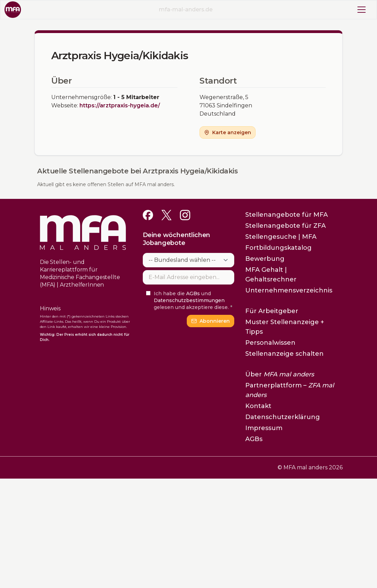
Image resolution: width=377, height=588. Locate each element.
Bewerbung (265, 259)
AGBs (193, 293)
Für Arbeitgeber (272, 311)
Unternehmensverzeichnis (289, 290)
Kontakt (258, 406)
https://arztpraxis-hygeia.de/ (120, 105)
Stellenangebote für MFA (287, 215)
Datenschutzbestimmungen (189, 300)
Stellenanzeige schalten (284, 354)
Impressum (264, 428)
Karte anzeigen (228, 132)
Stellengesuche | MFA (281, 237)
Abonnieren (211, 321)
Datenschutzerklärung (283, 417)
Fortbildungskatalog (278, 248)
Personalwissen (270, 343)
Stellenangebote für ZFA (286, 226)
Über (280, 374)
